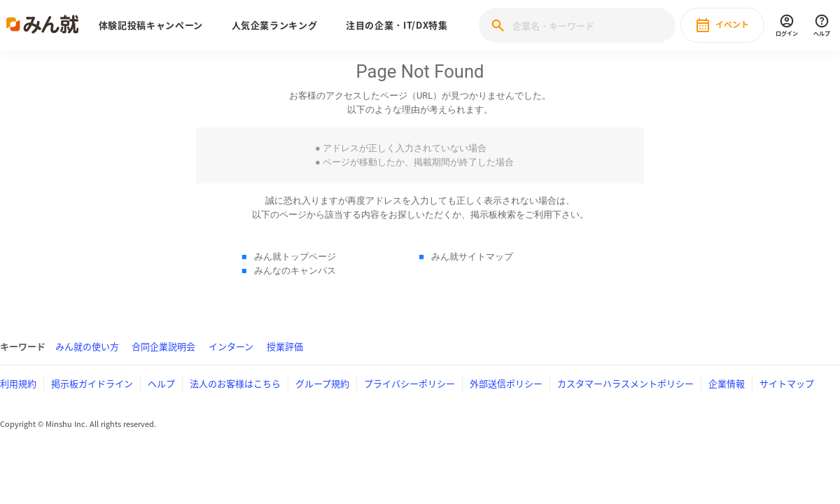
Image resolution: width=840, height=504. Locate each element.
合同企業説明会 (163, 346)
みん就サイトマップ (472, 257)
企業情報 (727, 383)
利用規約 (18, 383)
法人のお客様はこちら (235, 383)
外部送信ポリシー (506, 383)
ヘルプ (161, 383)
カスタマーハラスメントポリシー (625, 383)
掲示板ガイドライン (92, 383)
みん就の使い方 (87, 346)
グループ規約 (322, 383)
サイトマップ (787, 383)
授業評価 (285, 346)
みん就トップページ (295, 257)
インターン (231, 346)
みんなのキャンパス (295, 271)
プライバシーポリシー (409, 383)
